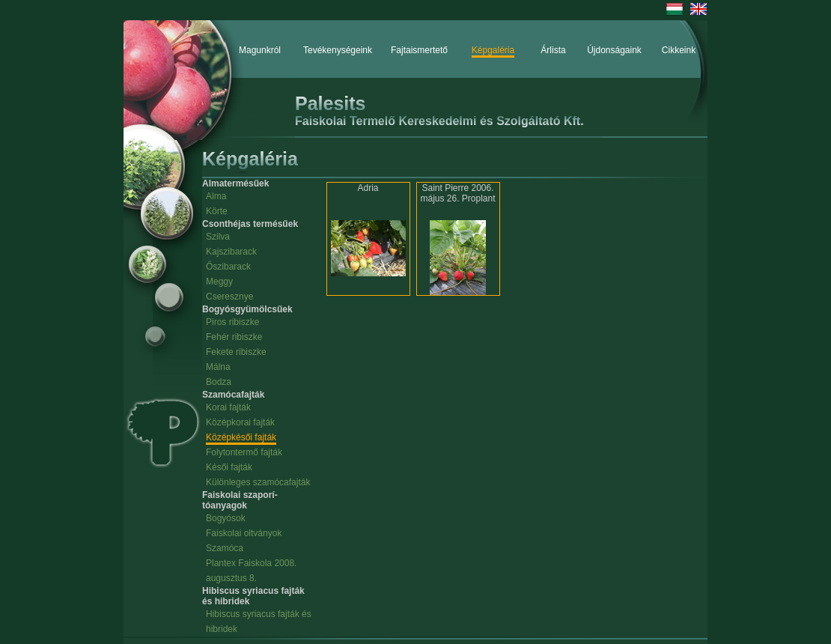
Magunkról (260, 50)
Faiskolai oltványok (244, 533)
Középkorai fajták (240, 422)
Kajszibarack (231, 252)
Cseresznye (229, 297)
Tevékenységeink (338, 50)
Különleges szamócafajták (258, 482)
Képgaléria (493, 50)
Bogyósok (226, 518)
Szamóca (225, 548)
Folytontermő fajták (244, 452)
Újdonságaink (614, 50)
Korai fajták (228, 407)
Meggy (219, 282)
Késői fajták (229, 467)
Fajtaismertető (419, 50)
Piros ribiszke (232, 322)
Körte (217, 211)
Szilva (218, 237)
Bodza (219, 382)
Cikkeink (679, 50)
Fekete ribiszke (236, 352)
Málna (218, 367)
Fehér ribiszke (234, 337)
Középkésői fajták (241, 437)
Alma (216, 196)
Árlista (553, 50)
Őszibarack (228, 267)
